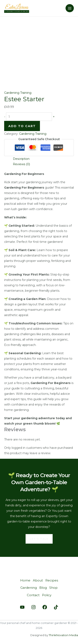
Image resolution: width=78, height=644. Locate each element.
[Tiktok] (56, 607)
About (38, 580)
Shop (53, 588)
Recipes (52, 580)
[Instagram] (33, 607)
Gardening (29, 588)
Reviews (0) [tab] (21, 164)
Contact (33, 595)
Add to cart (22, 126)
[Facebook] (45, 607)
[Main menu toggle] (70, 8)
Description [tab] (21, 159)
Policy (47, 595)
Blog (43, 588)
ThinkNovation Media (63, 635)
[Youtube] (22, 607)
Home (25, 580)
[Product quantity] (29, 117)
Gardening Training (18, 93)
